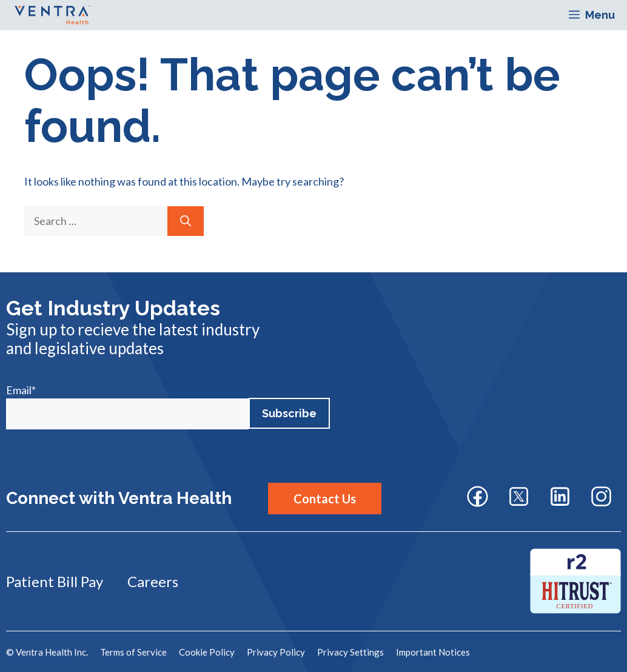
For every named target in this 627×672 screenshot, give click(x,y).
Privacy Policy (276, 652)
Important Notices (433, 652)
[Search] (186, 221)
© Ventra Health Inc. (47, 652)
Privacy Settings (350, 652)
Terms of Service (133, 652)
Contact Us (325, 499)
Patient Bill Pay (55, 581)
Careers (153, 581)
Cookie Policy (207, 652)
